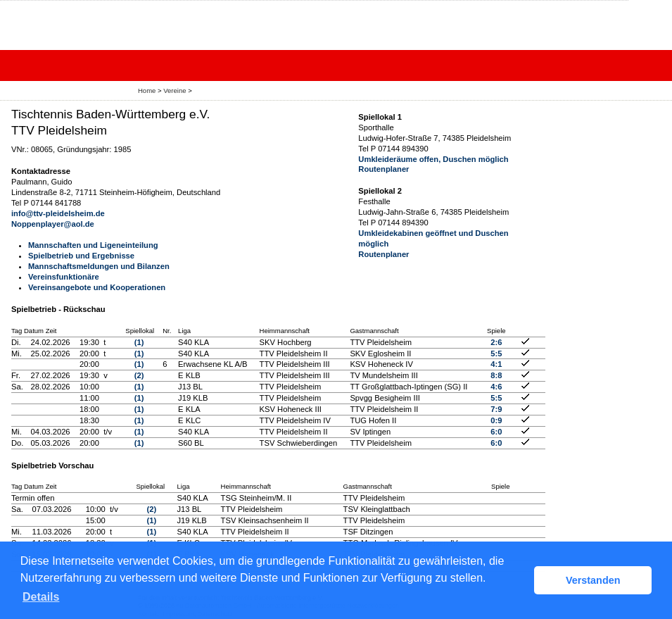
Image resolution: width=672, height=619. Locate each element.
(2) (139, 375)
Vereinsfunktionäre (64, 277)
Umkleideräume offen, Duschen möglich (433, 159)
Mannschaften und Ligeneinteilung (93, 245)
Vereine (175, 90)
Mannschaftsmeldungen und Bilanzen (99, 266)
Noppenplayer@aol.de (53, 224)
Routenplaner (383, 169)
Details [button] (41, 597)
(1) (139, 342)
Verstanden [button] (593, 580)
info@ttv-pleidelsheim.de (58, 213)
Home (147, 90)
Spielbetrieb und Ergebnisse (81, 256)
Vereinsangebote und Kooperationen (97, 287)
